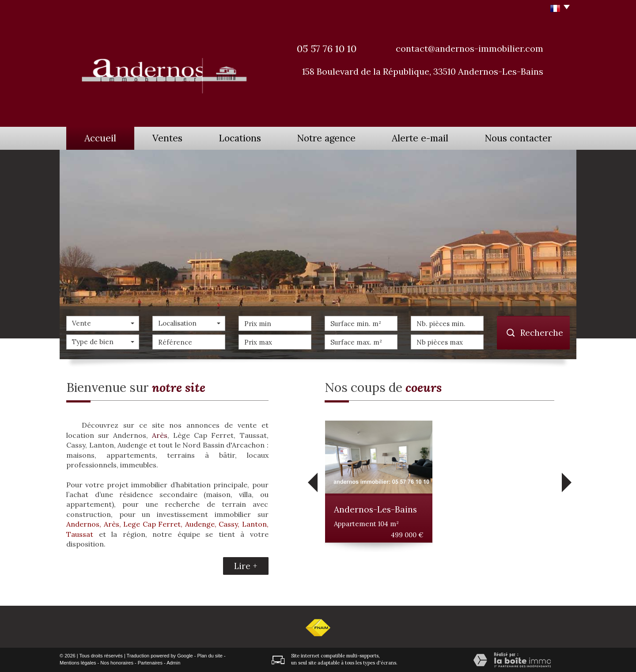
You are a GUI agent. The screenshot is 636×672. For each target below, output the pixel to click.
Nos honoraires (117, 663)
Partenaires (150, 663)
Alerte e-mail (420, 138)
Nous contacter (518, 138)
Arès (160, 435)
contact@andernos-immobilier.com (469, 48)
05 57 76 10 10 (327, 49)
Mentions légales (78, 663)
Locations (240, 138)
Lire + (246, 566)
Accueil (100, 138)
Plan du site (210, 656)
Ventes (167, 138)
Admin (173, 663)
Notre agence (326, 138)
